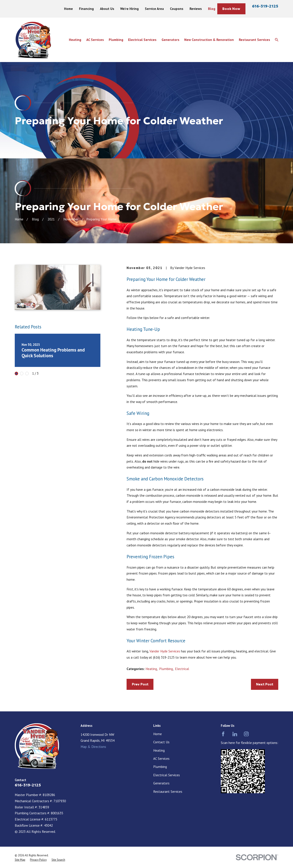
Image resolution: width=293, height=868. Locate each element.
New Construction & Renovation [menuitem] (209, 40)
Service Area (154, 9)
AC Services (161, 758)
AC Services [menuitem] (95, 40)
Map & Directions (93, 747)
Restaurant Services (168, 791)
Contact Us (161, 742)
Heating (151, 669)
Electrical (182, 669)
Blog (212, 9)
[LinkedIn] (235, 734)
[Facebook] (223, 734)
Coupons (177, 9)
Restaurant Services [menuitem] (254, 40)
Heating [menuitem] (75, 40)
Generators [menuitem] (170, 40)
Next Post (265, 684)
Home (68, 9)
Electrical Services (167, 775)
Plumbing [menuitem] (116, 40)
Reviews (196, 9)
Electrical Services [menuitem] (142, 40)
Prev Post (140, 684)
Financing (86, 9)
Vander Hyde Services (165, 651)
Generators (161, 783)
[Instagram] (246, 734)
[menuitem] (20, 860)
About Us (107, 9)
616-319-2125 (265, 6)
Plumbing (166, 669)
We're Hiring (129, 9)
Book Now (231, 9)
